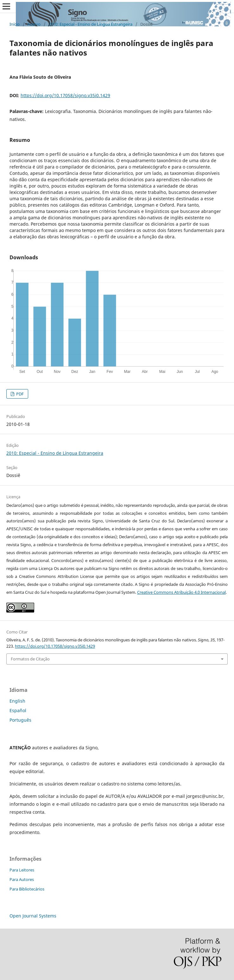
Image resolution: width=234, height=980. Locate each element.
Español (18, 710)
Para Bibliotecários (27, 889)
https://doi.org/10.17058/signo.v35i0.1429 (65, 95)
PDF (19, 394)
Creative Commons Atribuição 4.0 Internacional (181, 592)
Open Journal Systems (33, 916)
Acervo (34, 24)
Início (15, 24)
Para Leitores (22, 870)
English (17, 701)
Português (20, 720)
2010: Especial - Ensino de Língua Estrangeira (90, 24)
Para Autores (22, 879)
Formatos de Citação (30, 659)
